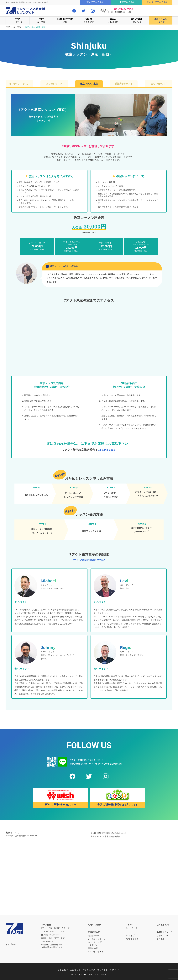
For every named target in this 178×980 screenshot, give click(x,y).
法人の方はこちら (95, 2)
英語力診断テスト (124, 84)
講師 (65, 20)
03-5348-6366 (124, 9)
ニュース (130, 925)
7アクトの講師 (94, 925)
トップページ (18, 20)
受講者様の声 (89, 20)
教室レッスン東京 (89, 84)
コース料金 (41, 20)
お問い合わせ (137, 20)
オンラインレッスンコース (53, 931)
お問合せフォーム (165, 932)
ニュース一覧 (132, 928)
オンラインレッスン (19, 84)
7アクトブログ (132, 936)
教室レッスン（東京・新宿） (54, 938)
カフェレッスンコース (51, 935)
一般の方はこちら (126, 2)
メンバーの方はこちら (157, 2)
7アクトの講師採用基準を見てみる (89, 560)
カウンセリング (159, 84)
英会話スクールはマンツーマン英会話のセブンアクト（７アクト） (89, 970)
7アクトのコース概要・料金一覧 (55, 928)
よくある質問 (113, 20)
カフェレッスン (54, 84)
